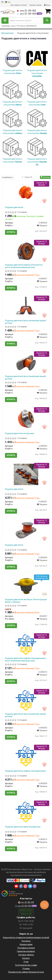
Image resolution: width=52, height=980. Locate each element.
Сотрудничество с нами (26, 965)
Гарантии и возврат (26, 951)
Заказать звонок (26, 910)
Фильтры (45, 177)
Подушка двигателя (14, 207)
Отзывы (26, 969)
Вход (47, 5)
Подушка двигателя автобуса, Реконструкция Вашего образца (26, 601)
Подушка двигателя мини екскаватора (23, 827)
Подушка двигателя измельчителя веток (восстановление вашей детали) (24, 266)
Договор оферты (26, 955)
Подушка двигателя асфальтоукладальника (25, 771)
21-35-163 (26, 11)
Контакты (26, 941)
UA (8, 2)
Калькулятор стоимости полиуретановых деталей (26, 938)
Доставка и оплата (19, 5)
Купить (11, 232)
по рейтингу (8, 177)
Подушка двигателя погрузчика (19, 433)
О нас (26, 962)
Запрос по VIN (26, 914)
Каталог (26, 958)
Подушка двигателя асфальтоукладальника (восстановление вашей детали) (25, 659)
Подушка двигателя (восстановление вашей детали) (25, 322)
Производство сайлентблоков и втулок (26, 972)
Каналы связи (35, 5)
